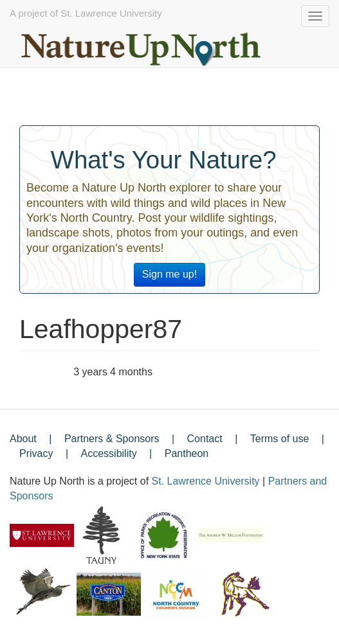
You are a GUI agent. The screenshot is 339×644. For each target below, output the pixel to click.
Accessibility (109, 453)
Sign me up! (169, 274)
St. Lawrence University (206, 481)
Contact (205, 439)
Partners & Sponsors (112, 439)
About (23, 439)
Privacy (36, 453)
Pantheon (187, 453)
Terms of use (280, 439)
